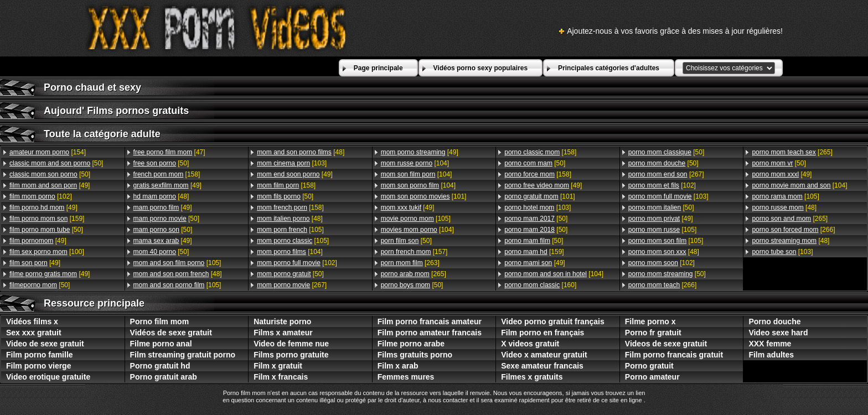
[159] (47, 219)
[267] (292, 285)
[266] (662, 285)
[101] (424, 196)
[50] (56, 163)
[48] (161, 196)
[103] (292, 163)
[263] (410, 263)
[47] (169, 152)
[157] (414, 252)
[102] (41, 196)
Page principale (378, 68)
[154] (48, 152)
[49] (50, 185)
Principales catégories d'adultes (609, 68)
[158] (167, 174)
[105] (177, 263)
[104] (290, 252)
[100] (47, 252)
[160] (540, 285)
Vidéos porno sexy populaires (481, 68)
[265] (414, 274)
